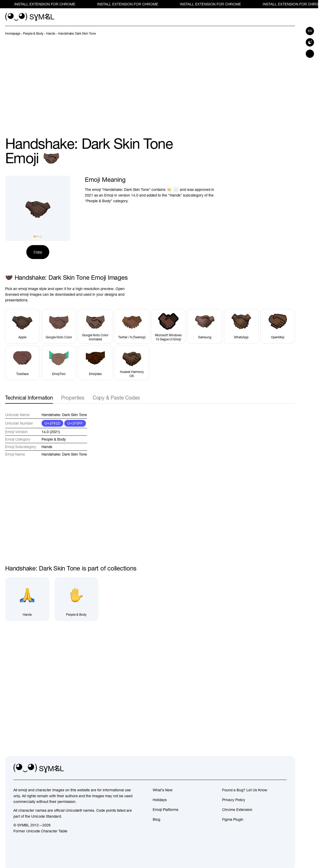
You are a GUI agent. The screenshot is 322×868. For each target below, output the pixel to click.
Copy (38, 252)
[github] (271, 768)
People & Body (54, 439)
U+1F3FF (75, 423)
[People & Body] (77, 599)
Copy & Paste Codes (116, 398)
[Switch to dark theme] (310, 42)
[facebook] (283, 768)
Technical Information (29, 398)
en (310, 31)
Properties (73, 398)
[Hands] (27, 599)
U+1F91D (52, 423)
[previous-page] (13, 34)
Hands (47, 447)
